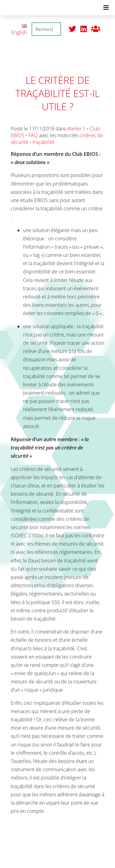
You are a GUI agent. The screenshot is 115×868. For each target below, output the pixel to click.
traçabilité (43, 142)
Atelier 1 (76, 129)
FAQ (33, 135)
